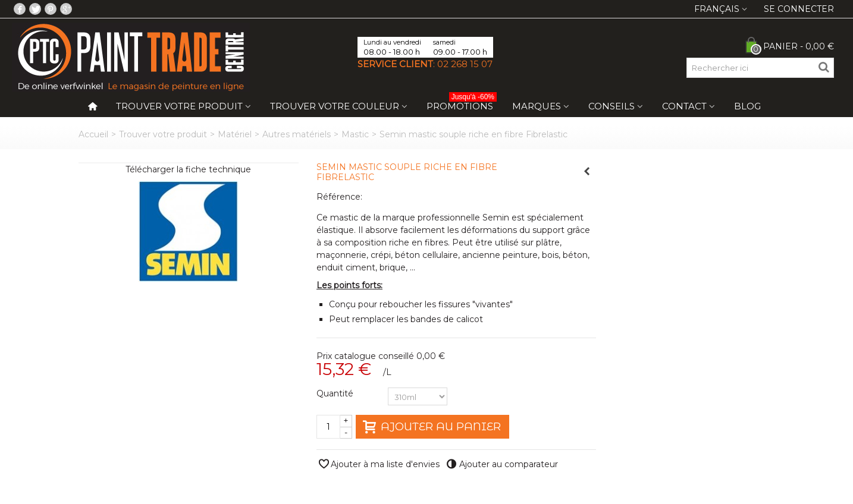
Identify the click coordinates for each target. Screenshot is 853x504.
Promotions (462, 104)
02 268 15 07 (465, 64)
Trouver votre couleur (335, 106)
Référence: (339, 197)
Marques (537, 106)
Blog (747, 106)
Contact (684, 106)
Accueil (93, 134)
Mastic (355, 134)
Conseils (611, 106)
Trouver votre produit (179, 106)
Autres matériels (297, 134)
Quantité (336, 393)
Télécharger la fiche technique (188, 169)
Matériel (235, 134)
